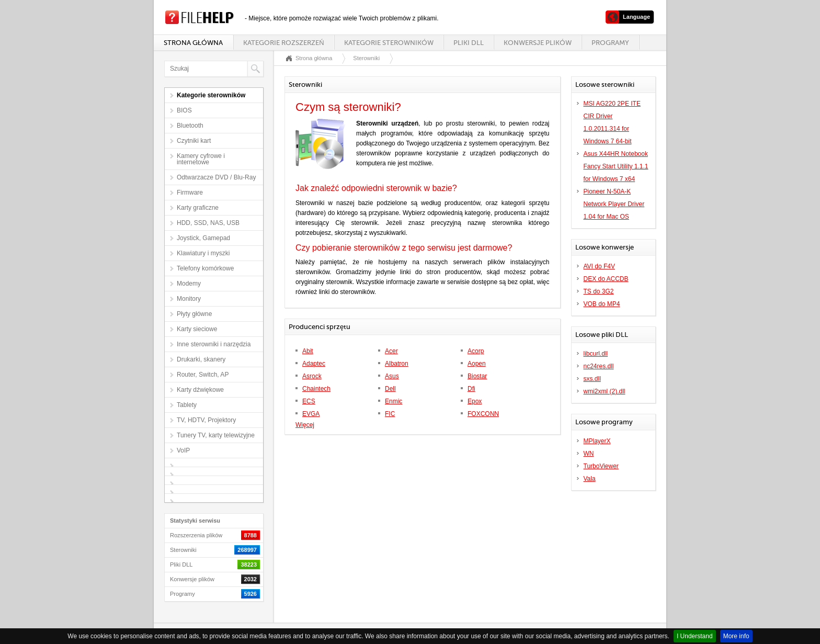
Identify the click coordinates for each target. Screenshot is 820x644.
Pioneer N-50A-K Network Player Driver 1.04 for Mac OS (614, 204)
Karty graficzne (198, 208)
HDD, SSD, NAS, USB (208, 223)
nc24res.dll (599, 366)
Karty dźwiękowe (200, 390)
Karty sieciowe (197, 329)
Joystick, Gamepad (203, 238)
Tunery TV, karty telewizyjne (216, 435)
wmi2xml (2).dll (605, 391)
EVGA (311, 414)
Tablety (187, 405)
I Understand (695, 636)
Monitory (189, 299)
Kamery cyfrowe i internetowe (201, 159)
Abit (308, 351)
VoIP (183, 450)
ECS (309, 401)
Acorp (476, 351)
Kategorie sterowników (389, 43)
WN (589, 454)
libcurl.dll (596, 354)
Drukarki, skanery (201, 359)
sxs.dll (592, 379)
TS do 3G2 (599, 291)
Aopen (477, 364)
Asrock (312, 376)
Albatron (397, 364)
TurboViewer (601, 466)
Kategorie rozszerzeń (283, 43)
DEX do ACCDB (606, 279)
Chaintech (316, 389)
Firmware (190, 193)
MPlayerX (597, 441)
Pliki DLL (469, 43)
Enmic (394, 401)
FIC (390, 414)
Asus (392, 376)
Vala (590, 479)
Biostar (477, 376)
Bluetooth (190, 126)
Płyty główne (194, 314)
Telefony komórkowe (205, 268)
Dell (390, 389)
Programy (610, 43)
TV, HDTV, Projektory (206, 420)
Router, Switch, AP (203, 375)
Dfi (471, 389)
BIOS (184, 110)
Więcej (305, 425)
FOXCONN (483, 414)
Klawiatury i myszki (203, 253)
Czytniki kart (194, 141)
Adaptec (314, 364)
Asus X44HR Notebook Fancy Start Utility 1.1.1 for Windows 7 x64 (616, 166)
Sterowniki (366, 58)
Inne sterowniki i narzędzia (214, 344)
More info (736, 636)
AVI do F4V (599, 266)
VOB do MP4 (602, 304)
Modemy (189, 284)
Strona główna (193, 43)
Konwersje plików (538, 43)
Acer (391, 351)
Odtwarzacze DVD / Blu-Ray (216, 177)
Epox (475, 401)
